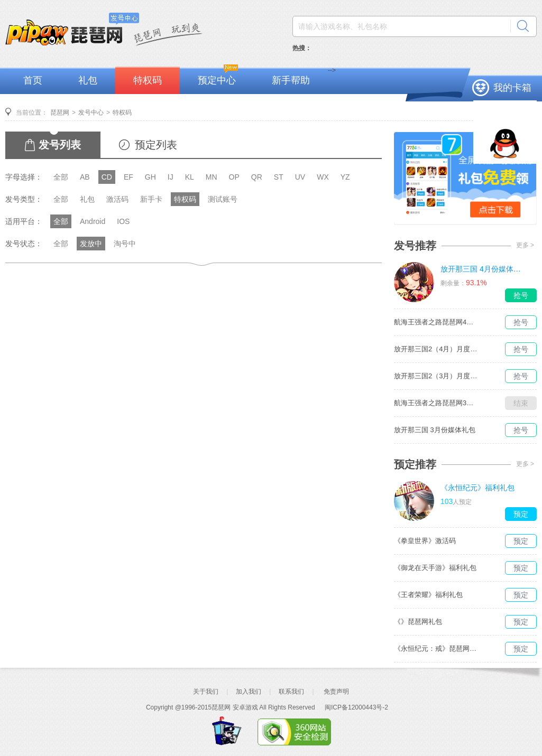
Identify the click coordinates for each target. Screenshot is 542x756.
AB (85, 177)
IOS (123, 221)
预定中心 (217, 80)
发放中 (91, 244)
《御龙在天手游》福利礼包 (435, 568)
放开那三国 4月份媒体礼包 (483, 269)
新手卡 (151, 199)
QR (257, 177)
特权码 (148, 80)
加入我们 (249, 692)
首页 (33, 80)
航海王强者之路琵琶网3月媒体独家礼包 (436, 403)
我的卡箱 (512, 88)
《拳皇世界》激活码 (425, 541)
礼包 (88, 80)
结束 (521, 403)
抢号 (521, 295)
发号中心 (91, 113)
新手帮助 (291, 80)
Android (93, 221)
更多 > (525, 245)
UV (300, 177)
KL (190, 177)
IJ (171, 177)
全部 (61, 177)
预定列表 (156, 145)
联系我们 (291, 692)
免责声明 (336, 692)
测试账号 (223, 199)
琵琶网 (60, 113)
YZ (345, 177)
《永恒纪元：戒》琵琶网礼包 (436, 648)
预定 (521, 514)
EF (128, 177)
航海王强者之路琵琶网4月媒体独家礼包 (436, 322)
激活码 (117, 199)
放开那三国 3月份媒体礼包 (435, 430)
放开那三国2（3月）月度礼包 (436, 376)
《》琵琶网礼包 (418, 622)
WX (323, 177)
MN (212, 177)
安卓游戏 (245, 707)
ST (279, 177)
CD (107, 177)
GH (150, 177)
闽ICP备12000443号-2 (356, 707)
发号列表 (60, 145)
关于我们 (206, 692)
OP (234, 177)
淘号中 (125, 244)
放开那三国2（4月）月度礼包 (436, 349)
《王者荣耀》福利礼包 (428, 595)
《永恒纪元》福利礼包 (477, 488)
